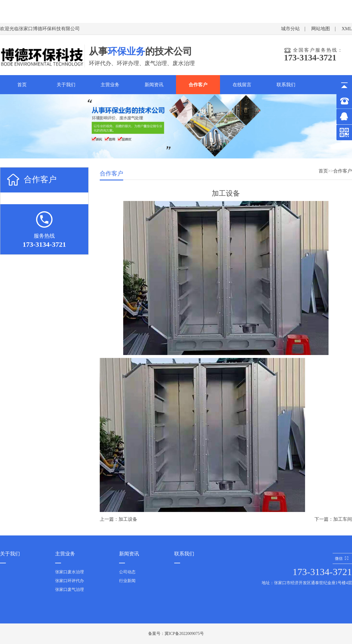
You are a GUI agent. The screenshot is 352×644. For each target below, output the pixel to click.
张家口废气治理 (70, 590)
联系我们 (286, 85)
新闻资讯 (154, 85)
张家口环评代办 (70, 581)
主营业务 (110, 85)
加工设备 (128, 519)
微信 (342, 558)
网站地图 (321, 29)
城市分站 (290, 29)
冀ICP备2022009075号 (184, 634)
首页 (22, 85)
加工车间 (343, 519)
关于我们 (66, 85)
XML (347, 29)
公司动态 (127, 572)
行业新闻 (127, 581)
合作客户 (198, 85)
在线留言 (242, 85)
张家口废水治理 (70, 572)
